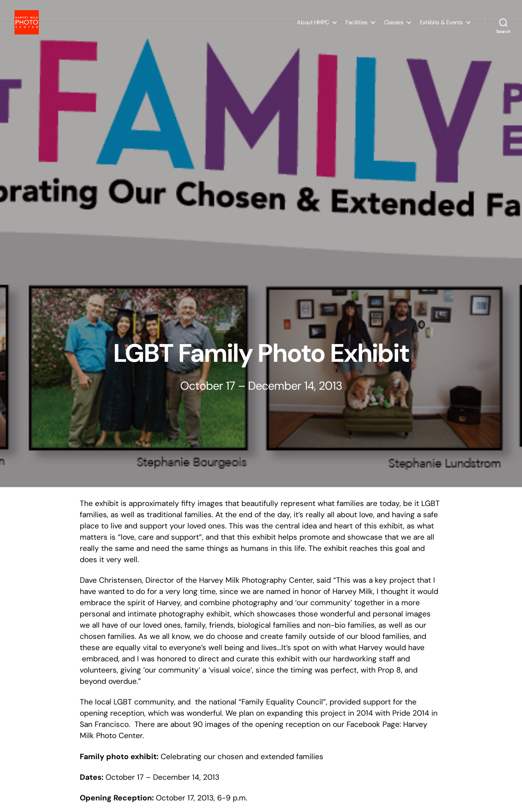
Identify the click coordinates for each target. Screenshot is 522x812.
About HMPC (313, 26)
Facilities (357, 26)
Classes (394, 26)
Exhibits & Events (441, 26)
